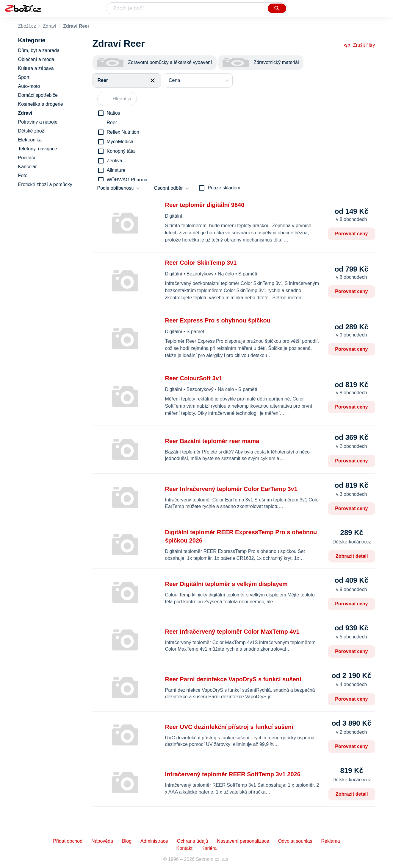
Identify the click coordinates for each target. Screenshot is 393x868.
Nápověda (102, 841)
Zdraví (50, 26)
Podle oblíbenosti (116, 188)
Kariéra (209, 848)
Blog (127, 841)
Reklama (330, 841)
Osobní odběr (168, 188)
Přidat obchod (68, 841)
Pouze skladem (224, 188)
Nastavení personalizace (243, 841)
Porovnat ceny (351, 234)
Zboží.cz (27, 26)
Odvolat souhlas (295, 841)
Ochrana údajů (193, 841)
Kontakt (184, 848)
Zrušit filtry (359, 45)
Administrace (154, 841)
